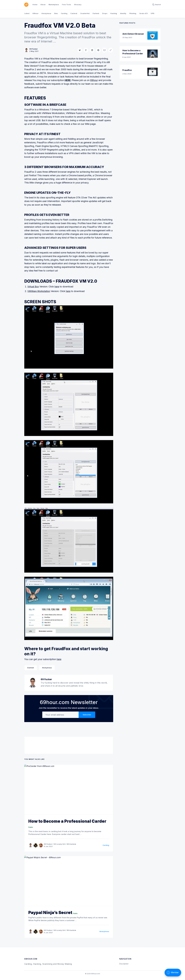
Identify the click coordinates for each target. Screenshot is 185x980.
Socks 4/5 (144, 13)
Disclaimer (124, 964)
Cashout (74, 13)
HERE (68, 80)
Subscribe (87, 715)
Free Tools (66, 5)
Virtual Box (33, 287)
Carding (64, 13)
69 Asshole (71, 844)
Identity (123, 13)
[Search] (157, 5)
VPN (152, 13)
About (43, 5)
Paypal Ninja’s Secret (50, 913)
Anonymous (46, 13)
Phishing (133, 13)
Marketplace (54, 5)
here (57, 287)
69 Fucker (34, 49)
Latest (27, 13)
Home (35, 5)
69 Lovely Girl (59, 844)
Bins (56, 13)
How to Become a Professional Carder (67, 821)
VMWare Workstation (39, 291)
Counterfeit (85, 13)
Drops (105, 13)
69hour (35, 13)
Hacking (114, 13)
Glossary (78, 5)
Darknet (96, 13)
